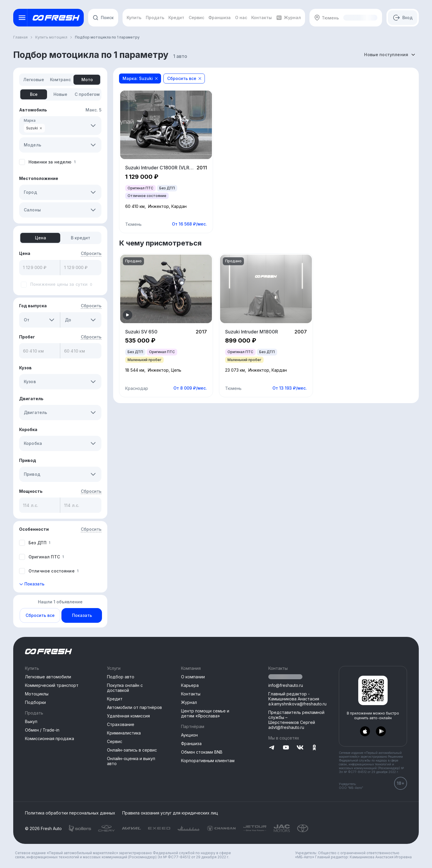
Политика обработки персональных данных (70, 813)
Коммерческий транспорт (52, 685)
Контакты (191, 694)
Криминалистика (124, 733)
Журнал (189, 702)
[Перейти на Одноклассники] (314, 748)
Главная (20, 37)
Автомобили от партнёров (134, 707)
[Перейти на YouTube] (286, 748)
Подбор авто (121, 677)
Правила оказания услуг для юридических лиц (170, 813)
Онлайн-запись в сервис (132, 750)
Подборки (35, 702)
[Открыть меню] (22, 18)
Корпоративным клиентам (208, 761)
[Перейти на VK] (300, 748)
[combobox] (390, 55)
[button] (93, 126)
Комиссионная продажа (50, 738)
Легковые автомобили (48, 677)
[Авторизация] (403, 18)
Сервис (115, 741)
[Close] (156, 79)
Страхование (121, 724)
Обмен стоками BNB (202, 752)
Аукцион (189, 735)
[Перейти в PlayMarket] (381, 732)
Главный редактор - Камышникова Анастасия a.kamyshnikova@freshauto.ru (297, 699)
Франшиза (191, 743)
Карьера (190, 685)
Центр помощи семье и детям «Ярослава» (205, 713)
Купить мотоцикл (51, 37)
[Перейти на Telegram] (272, 748)
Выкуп (31, 721)
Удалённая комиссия (128, 716)
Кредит (115, 699)
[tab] (34, 80)
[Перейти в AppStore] (365, 732)
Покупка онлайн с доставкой (125, 688)
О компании (193, 677)
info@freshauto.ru (286, 685)
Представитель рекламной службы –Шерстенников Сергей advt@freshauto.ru (296, 720)
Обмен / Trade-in (42, 730)
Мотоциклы (37, 694)
